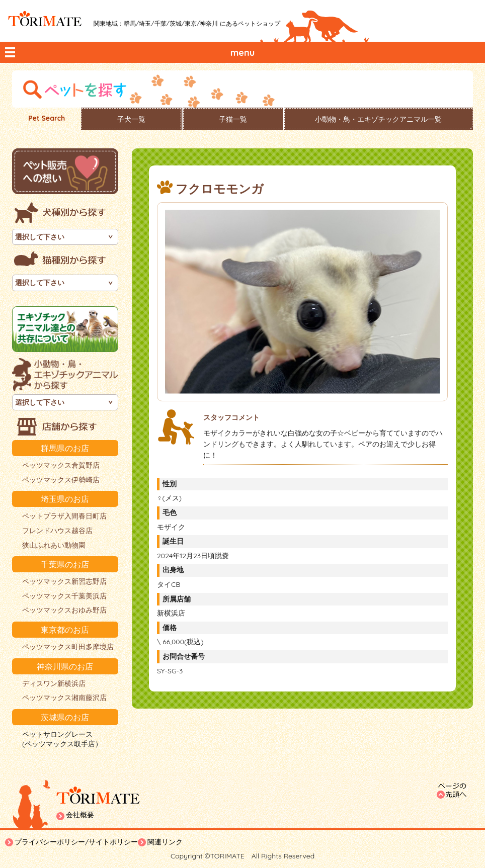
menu (243, 53)
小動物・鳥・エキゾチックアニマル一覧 (378, 119)
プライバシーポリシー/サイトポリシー (76, 842)
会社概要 (80, 815)
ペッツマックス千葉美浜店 (64, 596)
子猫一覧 (233, 119)
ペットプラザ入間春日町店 (64, 516)
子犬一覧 (131, 119)
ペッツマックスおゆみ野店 (64, 610)
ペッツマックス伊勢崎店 (61, 480)
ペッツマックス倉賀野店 (61, 465)
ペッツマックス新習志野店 (64, 581)
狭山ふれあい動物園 (54, 545)
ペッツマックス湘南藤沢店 (64, 698)
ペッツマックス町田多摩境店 (68, 647)
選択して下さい (40, 237)
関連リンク (165, 842)
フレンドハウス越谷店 (57, 531)
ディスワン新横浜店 (54, 683)
